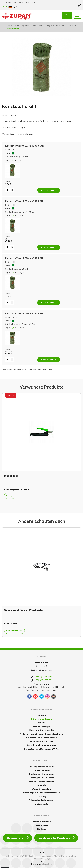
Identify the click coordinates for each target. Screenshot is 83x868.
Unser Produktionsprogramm (41, 745)
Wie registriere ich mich (42, 767)
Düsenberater (18, 838)
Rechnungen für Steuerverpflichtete (41, 793)
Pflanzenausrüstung (41, 25)
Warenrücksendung (42, 789)
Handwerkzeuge (41, 727)
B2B (34, 3)
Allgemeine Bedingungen (41, 800)
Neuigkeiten (42, 825)
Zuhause (6, 25)
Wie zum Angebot (41, 770)
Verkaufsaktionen (42, 822)
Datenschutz (42, 804)
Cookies (42, 852)
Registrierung (10, 3)
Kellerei (42, 723)
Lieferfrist (42, 785)
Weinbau (72, 25)
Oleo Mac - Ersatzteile (42, 741)
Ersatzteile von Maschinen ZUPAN (42, 749)
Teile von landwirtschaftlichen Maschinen (41, 734)
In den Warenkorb (14, 630)
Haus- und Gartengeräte (42, 730)
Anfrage (10, 496)
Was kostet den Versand (41, 782)
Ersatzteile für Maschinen (57, 838)
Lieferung (41, 796)
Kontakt (41, 829)
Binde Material (59, 25)
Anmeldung (25, 3)
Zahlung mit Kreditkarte (42, 778)
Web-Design (38, 859)
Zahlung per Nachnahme (41, 774)
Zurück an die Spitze (41, 863)
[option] (41, 448)
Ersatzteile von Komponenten (41, 738)
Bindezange (11, 476)
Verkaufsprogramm (21, 25)
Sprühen (41, 715)
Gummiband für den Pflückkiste (23, 610)
